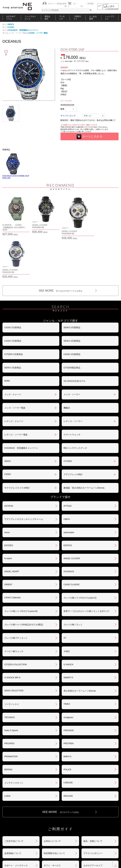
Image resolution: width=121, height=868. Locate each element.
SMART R (68, 636)
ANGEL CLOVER (72, 517)
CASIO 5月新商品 (13, 286)
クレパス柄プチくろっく (16, 596)
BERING (8, 728)
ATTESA (68, 464)
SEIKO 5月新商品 (72, 286)
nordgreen (68, 676)
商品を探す (48, 18)
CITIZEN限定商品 (72, 326)
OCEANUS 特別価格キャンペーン (23, 30)
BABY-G (67, 715)
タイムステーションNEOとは (105, 839)
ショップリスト (110, 18)
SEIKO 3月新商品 (13, 326)
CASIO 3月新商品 (72, 313)
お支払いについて (52, 800)
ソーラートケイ (12, 663)
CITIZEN (68, 420)
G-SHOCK (69, 623)
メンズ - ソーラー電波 (17, 33)
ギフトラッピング (68, 116)
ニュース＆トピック (30, 18)
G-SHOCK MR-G (12, 636)
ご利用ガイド (77, 18)
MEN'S (11, 24)
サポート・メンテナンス (16, 824)
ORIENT (8, 543)
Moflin (7, 339)
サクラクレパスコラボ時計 (17, 446)
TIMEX (67, 662)
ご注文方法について (14, 800)
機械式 (67, 366)
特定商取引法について (54, 812)
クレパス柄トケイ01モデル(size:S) (80, 556)
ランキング (62, 18)
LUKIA (7, 754)
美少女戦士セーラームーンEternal (80, 649)
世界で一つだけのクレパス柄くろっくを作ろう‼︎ (86, 570)
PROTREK (69, 702)
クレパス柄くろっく (73, 583)
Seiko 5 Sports (11, 689)
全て (4, 24)
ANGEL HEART (12, 530)
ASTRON (9, 464)
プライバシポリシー (93, 812)
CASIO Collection (13, 556)
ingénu (67, 477)
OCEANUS (69, 530)
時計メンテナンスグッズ (75, 406)
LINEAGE (68, 741)
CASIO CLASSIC (72, 543)
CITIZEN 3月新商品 (14, 313)
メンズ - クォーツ (13, 353)
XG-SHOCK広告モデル (75, 339)
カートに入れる (90, 137)
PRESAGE (69, 689)
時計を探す (60, 839)
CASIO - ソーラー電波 (38, 33)
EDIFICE (68, 504)
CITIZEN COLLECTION (16, 623)
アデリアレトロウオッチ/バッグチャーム (24, 478)
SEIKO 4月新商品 (72, 299)
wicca (7, 491)
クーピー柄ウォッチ (14, 610)
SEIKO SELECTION (14, 649)
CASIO (11, 27)
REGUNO (68, 754)
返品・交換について (93, 800)
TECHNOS (10, 676)
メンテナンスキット (14, 741)
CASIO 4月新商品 (13, 299)
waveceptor (69, 491)
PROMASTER (11, 715)
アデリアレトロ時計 (73, 433)
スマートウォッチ (72, 393)
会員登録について (13, 812)
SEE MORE (61, 249)
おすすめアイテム (11, 18)
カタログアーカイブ (93, 824)
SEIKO (8, 420)
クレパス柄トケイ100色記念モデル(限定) (24, 583)
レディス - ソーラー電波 (16, 393)
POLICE (67, 728)
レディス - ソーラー (73, 380)
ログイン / (52, 4)
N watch (8, 517)
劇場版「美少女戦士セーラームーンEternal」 (85, 446)
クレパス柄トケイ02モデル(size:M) (21, 570)
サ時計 (67, 610)
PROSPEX (9, 702)
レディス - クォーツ (14, 380)
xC (65, 596)
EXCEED (9, 504)
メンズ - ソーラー (72, 353)
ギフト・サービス (52, 824)
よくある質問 (93, 18)
